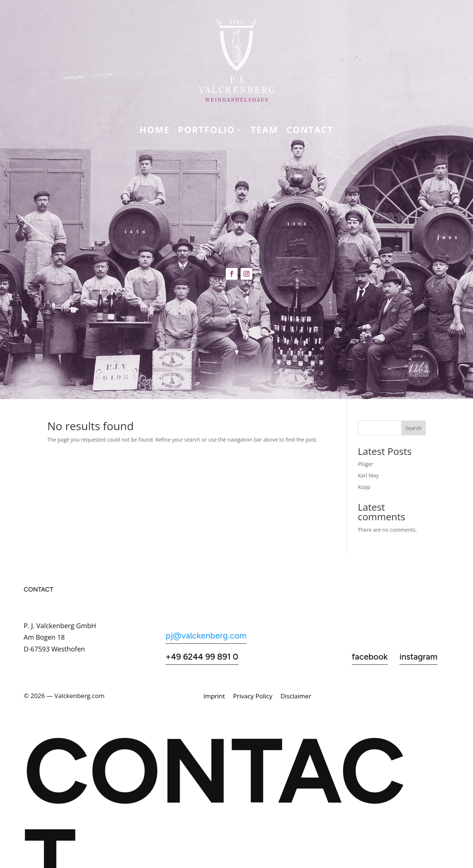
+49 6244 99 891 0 (202, 657)
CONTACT (310, 131)
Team (264, 131)
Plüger (365, 464)
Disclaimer (296, 697)
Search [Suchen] (414, 428)
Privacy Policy (253, 697)
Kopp (364, 487)
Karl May (368, 475)
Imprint (214, 697)
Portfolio (206, 131)
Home (155, 131)
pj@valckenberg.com (206, 636)
